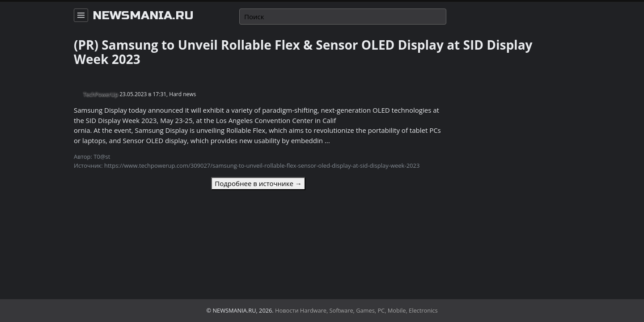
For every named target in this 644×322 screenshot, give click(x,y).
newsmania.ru (143, 16)
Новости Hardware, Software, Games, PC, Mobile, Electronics (356, 310)
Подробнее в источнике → (258, 183)
